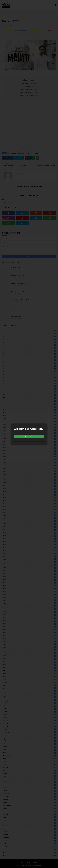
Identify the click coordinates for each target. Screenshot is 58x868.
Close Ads (29, 436)
